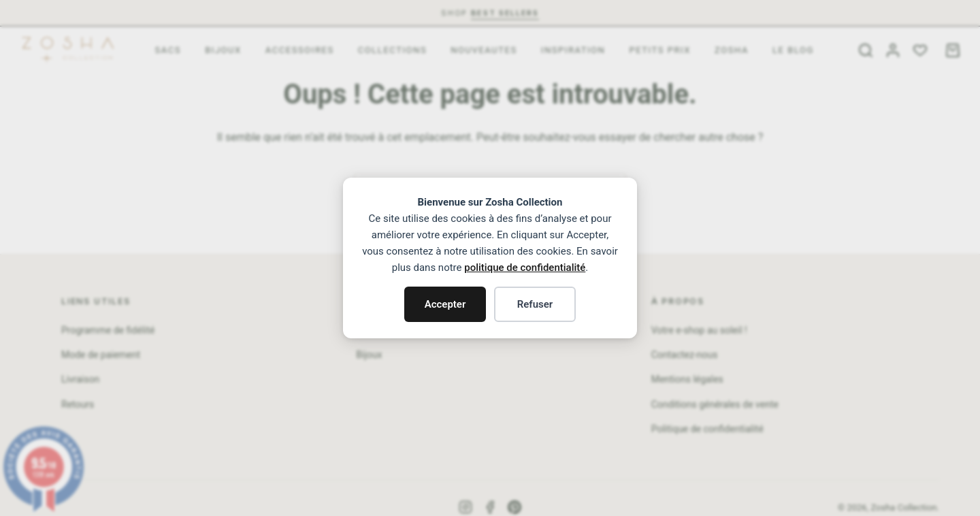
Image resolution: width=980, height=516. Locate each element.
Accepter (445, 304)
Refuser (535, 304)
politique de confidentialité (525, 268)
